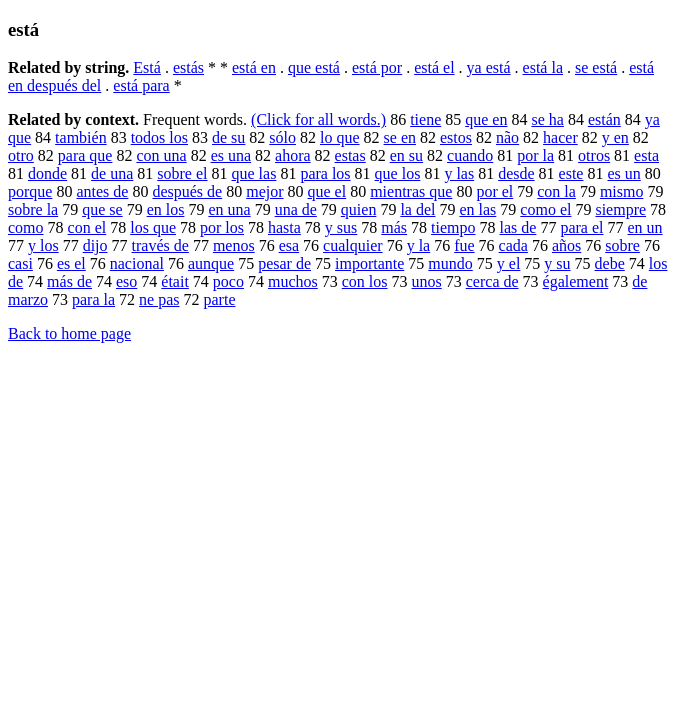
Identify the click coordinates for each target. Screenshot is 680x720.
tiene (425, 119)
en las (477, 209)
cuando (470, 155)
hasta (284, 227)
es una (231, 155)
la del (417, 209)
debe (610, 263)
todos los (159, 137)
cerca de (492, 281)
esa (289, 245)
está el (434, 67)
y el (509, 263)
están (604, 119)
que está (314, 67)
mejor (264, 191)
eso (126, 281)
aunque (211, 263)
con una (161, 155)
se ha (547, 119)
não (507, 137)
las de (518, 227)
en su (406, 155)
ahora (293, 155)
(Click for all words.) (318, 119)
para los (325, 173)
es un (623, 173)
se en (400, 137)
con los (365, 281)
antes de (102, 191)
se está (596, 67)
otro (21, 155)
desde (516, 173)
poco (228, 281)
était (175, 281)
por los (222, 227)
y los (43, 245)
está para (141, 85)
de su (228, 137)
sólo (282, 137)
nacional (137, 263)
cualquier (353, 245)
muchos (293, 281)
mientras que (411, 191)
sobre (622, 245)
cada (513, 245)
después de (187, 191)
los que (153, 227)
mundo (450, 263)
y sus (341, 227)
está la (543, 67)
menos (234, 245)
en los (166, 209)
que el (327, 191)
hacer (560, 137)
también (81, 137)
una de (296, 209)
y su (557, 263)
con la (556, 191)
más (394, 227)
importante (369, 263)
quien (359, 209)
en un (644, 227)
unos (427, 281)
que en (486, 119)
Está (147, 67)
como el (545, 209)
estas (350, 155)
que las (254, 173)
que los (398, 173)
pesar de (284, 263)
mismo (622, 191)
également (576, 281)
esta (646, 155)
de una (112, 173)
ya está (489, 67)
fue (464, 245)
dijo (95, 245)
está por (377, 67)
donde (47, 173)
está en (254, 67)
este (571, 173)
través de (160, 245)
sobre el (182, 173)
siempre (620, 209)
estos (456, 137)
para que (85, 155)
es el (71, 263)
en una (229, 209)
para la (93, 299)
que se (102, 209)
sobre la (33, 209)
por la (535, 155)
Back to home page (69, 333)
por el (494, 191)
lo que (340, 137)
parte (220, 299)
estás (188, 67)
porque (30, 191)
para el (581, 227)
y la (419, 245)
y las (459, 173)
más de (69, 281)
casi (20, 263)
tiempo (453, 227)
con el (87, 227)
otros (594, 155)
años (566, 245)
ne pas (159, 299)
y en (615, 137)
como (26, 227)
